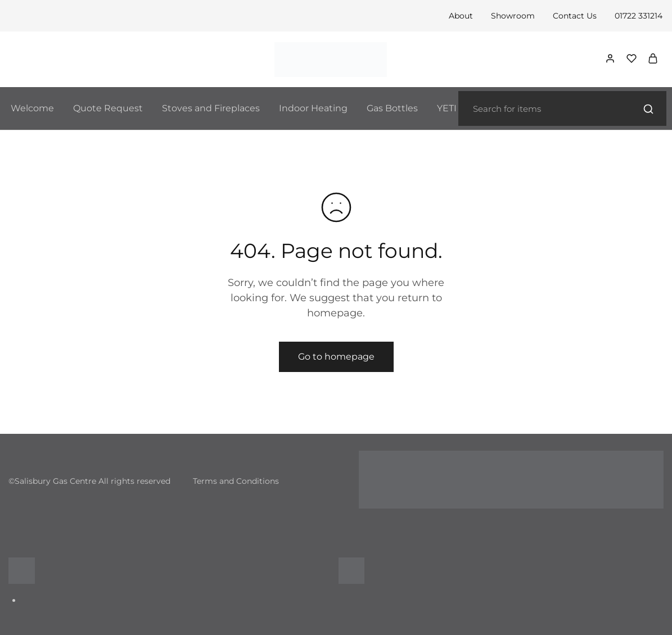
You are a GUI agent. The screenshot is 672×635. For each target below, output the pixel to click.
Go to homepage (336, 357)
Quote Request (108, 108)
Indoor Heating (313, 108)
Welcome (32, 108)
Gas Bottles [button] (392, 108)
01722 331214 (639, 16)
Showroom (513, 16)
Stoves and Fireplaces (211, 108)
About (461, 16)
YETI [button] (447, 108)
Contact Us (575, 16)
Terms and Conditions (236, 481)
